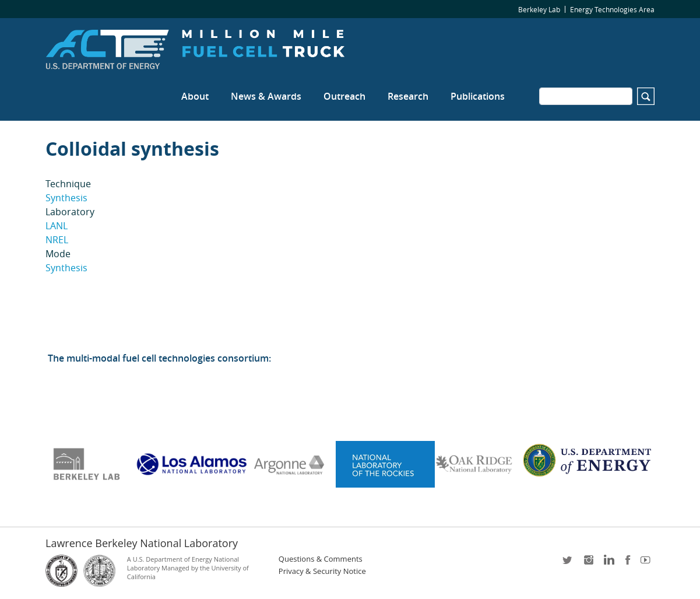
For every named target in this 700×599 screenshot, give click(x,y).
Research (408, 96)
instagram (588, 564)
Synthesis (66, 198)
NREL (57, 240)
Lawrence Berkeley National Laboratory (142, 543)
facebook (628, 564)
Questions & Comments (321, 559)
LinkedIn (608, 564)
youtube (648, 564)
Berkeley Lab (539, 9)
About (195, 96)
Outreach (344, 96)
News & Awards (266, 96)
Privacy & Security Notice (322, 571)
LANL (57, 226)
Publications (478, 96)
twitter (568, 564)
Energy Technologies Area (612, 9)
